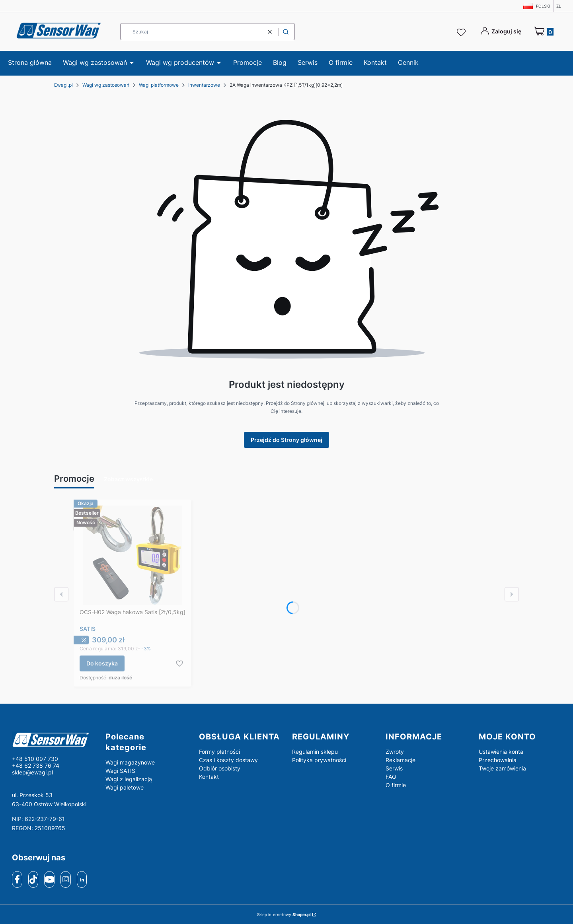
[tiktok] (33, 879)
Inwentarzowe (204, 85)
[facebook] (17, 879)
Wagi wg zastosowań (106, 85)
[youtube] (50, 879)
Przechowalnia (498, 760)
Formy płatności (219, 752)
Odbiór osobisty (220, 768)
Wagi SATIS (120, 771)
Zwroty (395, 752)
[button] (286, 32)
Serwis (394, 768)
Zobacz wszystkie (128, 479)
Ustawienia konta (501, 752)
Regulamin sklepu (315, 752)
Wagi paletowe (125, 787)
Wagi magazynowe (130, 762)
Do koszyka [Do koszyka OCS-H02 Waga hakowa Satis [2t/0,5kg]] (102, 663)
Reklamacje (401, 760)
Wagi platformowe (159, 85)
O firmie (396, 785)
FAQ (391, 777)
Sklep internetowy (284, 914)
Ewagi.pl (63, 85)
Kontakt (209, 777)
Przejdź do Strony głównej (286, 440)
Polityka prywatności (319, 760)
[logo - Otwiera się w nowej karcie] (52, 739)
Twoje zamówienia (502, 768)
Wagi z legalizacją (129, 779)
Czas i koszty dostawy (228, 760)
